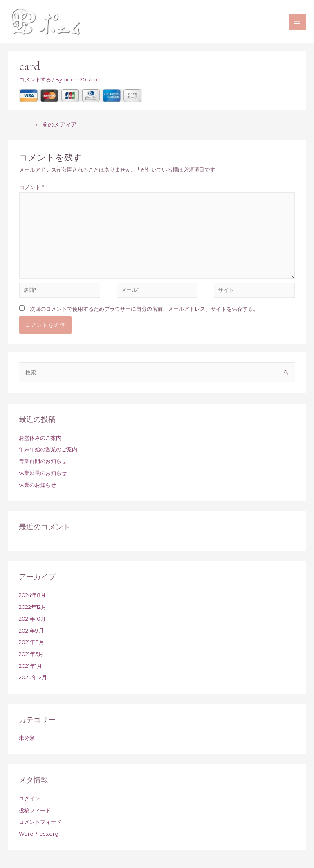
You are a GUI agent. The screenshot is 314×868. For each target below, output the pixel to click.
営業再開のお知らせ (43, 461)
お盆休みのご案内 (40, 438)
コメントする (35, 80)
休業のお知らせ (37, 485)
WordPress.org (39, 834)
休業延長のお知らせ (43, 473)
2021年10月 (32, 619)
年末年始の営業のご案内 (48, 449)
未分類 (27, 738)
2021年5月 (31, 654)
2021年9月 (31, 631)
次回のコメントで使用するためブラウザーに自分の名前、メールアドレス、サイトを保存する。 (144, 309)
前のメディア (56, 124)
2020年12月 (33, 677)
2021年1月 (30, 666)
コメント (31, 187)
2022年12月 (33, 607)
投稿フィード (35, 810)
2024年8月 (32, 595)
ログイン (29, 799)
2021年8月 (31, 642)
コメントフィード (40, 822)
